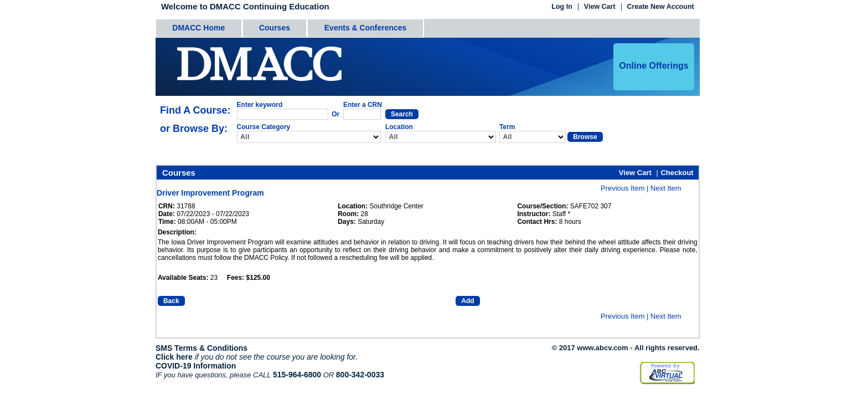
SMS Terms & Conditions (201, 348)
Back (171, 301)
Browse (585, 137)
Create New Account (661, 7)
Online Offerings (653, 66)
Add (467, 301)
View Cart (600, 7)
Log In (562, 7)
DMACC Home (198, 28)
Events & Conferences (366, 28)
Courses (275, 28)
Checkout (677, 173)
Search (402, 114)
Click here (174, 357)
